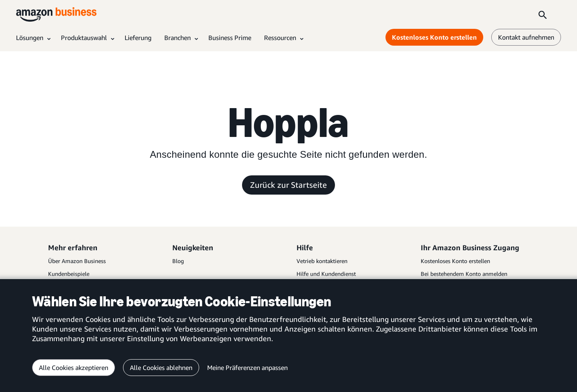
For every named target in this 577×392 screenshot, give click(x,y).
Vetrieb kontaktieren (322, 261)
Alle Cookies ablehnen (161, 368)
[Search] (543, 14)
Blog (178, 261)
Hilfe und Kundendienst (326, 274)
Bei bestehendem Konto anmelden (464, 274)
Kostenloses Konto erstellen (455, 261)
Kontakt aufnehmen (526, 37)
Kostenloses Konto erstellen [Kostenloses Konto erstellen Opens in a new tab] (434, 37)
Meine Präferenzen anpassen (247, 368)
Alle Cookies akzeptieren (74, 368)
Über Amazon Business (77, 261)
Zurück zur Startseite (288, 185)
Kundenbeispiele (69, 274)
